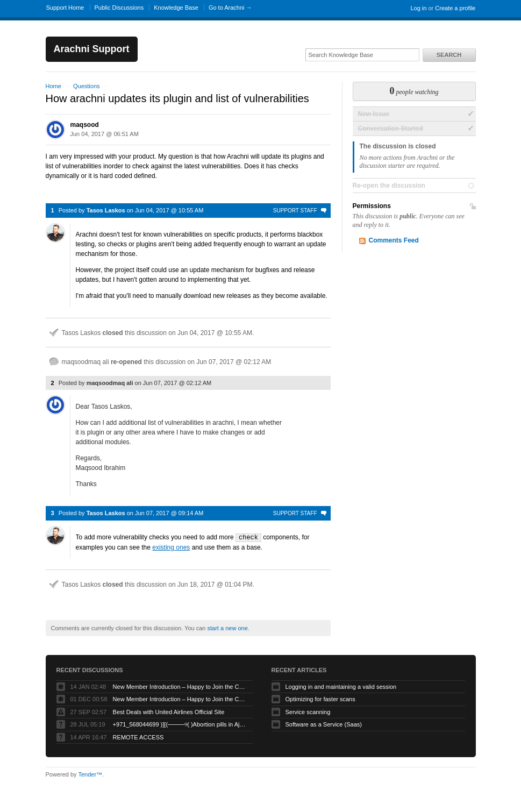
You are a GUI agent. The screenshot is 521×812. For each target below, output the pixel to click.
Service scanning (308, 711)
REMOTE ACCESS (138, 737)
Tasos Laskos (106, 210)
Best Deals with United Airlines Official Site (169, 711)
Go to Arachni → (230, 8)
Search (449, 55)
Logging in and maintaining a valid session (341, 686)
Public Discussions (119, 8)
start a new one (228, 628)
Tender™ (90, 774)
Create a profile (455, 8)
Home (53, 86)
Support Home (65, 8)
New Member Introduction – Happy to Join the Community (180, 686)
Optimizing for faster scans (320, 699)
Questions (87, 86)
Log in (418, 8)
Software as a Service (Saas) (324, 724)
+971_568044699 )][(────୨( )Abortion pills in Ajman (180, 724)
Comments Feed (394, 240)
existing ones (171, 547)
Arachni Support (92, 49)
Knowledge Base (176, 8)
